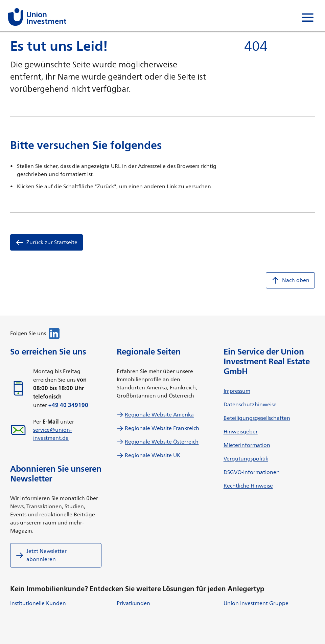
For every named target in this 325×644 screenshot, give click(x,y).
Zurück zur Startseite (47, 242)
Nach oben (290, 280)
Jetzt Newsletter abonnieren (41, 555)
